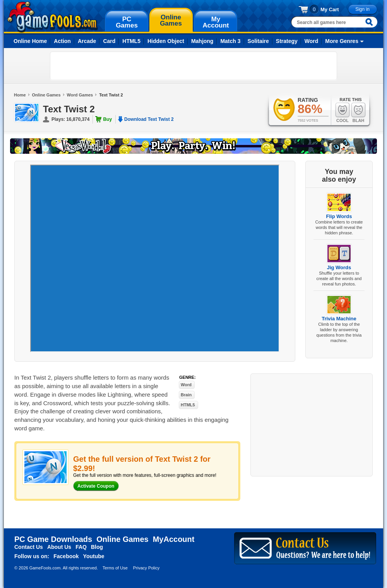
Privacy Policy (146, 568)
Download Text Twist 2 (149, 119)
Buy (107, 119)
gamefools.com (52, 17)
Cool (342, 113)
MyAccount (174, 539)
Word (312, 41)
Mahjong (202, 41)
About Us (59, 547)
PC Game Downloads (53, 539)
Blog (97, 547)
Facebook (66, 556)
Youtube (94, 556)
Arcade (87, 41)
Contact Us (29, 547)
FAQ (81, 547)
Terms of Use (115, 568)
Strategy (287, 41)
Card (109, 41)
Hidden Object (166, 41)
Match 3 (230, 41)
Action (62, 41)
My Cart (330, 9)
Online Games (46, 95)
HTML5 (131, 41)
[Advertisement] (99, 66)
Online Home (30, 41)
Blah (358, 113)
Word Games (80, 95)
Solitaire (258, 41)
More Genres (342, 41)
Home (20, 95)
